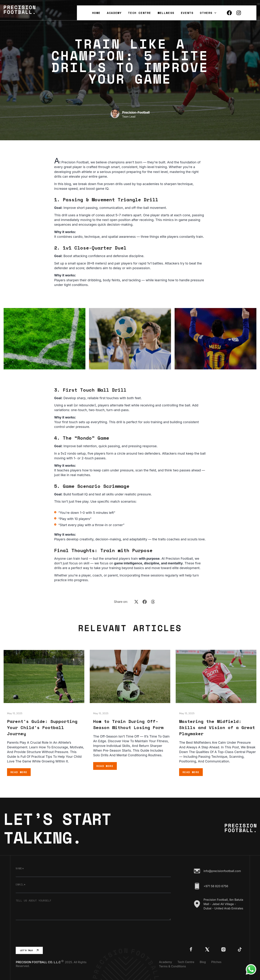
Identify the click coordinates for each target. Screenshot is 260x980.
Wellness (166, 13)
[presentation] (43, 933)
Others (208, 13)
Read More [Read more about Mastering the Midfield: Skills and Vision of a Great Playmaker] (191, 772)
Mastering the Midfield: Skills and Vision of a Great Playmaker (217, 727)
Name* (20, 868)
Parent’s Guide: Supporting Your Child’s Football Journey (42, 727)
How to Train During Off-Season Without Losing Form (128, 724)
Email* (21, 884)
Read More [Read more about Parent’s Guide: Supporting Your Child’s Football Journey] (19, 772)
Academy (114, 13)
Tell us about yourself (34, 901)
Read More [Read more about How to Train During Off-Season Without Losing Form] (105, 766)
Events (187, 13)
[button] (136, 602)
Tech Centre (140, 13)
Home (96, 13)
